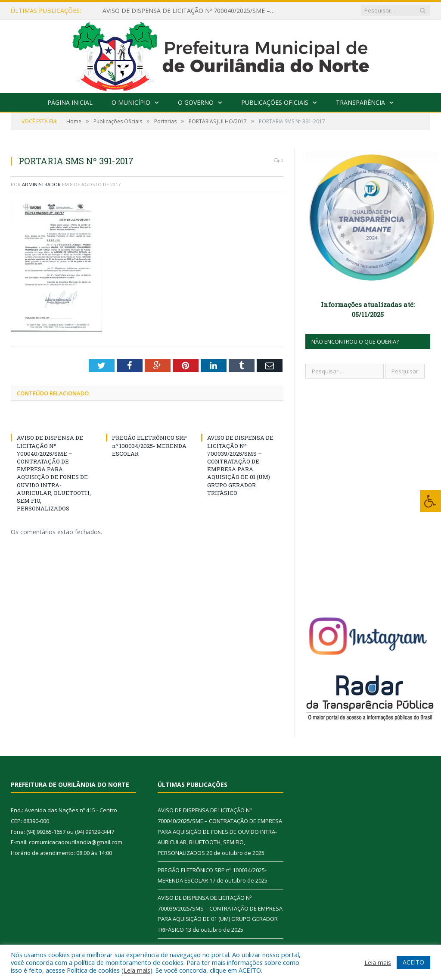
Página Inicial (70, 102)
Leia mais (137, 970)
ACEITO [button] (413, 962)
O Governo (196, 102)
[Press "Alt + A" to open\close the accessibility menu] (430, 501)
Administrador (41, 184)
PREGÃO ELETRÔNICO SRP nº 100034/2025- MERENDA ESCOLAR (149, 445)
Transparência (360, 102)
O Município (131, 102)
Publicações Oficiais (275, 102)
